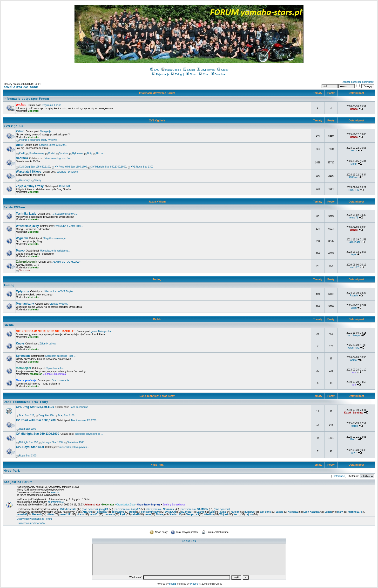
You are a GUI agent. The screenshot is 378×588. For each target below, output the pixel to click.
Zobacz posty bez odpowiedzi (358, 82)
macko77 (354, 267)
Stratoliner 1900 (76, 442)
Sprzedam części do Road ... (61, 356)
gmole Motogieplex (101, 331)
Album (191, 74)
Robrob (354, 296)
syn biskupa (354, 335)
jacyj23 (104, 509)
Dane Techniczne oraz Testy (157, 396)
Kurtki (51, 153)
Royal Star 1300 (28, 456)
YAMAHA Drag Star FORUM (21, 87)
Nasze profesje (26, 380)
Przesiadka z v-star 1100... (69, 226)
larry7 (354, 453)
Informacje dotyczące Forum (157, 93)
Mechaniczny (25, 304)
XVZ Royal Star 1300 (142, 167)
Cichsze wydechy (59, 304)
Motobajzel (23, 368)
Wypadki (22, 238)
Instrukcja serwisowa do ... (89, 434)
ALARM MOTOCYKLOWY (67, 262)
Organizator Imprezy (149, 505)
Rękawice (78, 153)
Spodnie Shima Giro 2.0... (53, 145)
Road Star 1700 (27, 429)
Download (219, 74)
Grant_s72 (354, 348)
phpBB (173, 584)
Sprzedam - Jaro (55, 368)
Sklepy (38, 180)
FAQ (155, 70)
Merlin (354, 164)
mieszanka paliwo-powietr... (74, 447)
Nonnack (168, 509)
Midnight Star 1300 (53, 442)
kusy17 (135, 509)
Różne (100, 153)
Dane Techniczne (79, 407)
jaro (354, 372)
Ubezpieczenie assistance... (55, 251)
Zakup (20, 131)
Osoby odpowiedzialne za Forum (34, 519)
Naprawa (22, 158)
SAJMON (203, 509)
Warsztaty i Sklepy (29, 172)
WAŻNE (21, 105)
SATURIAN (354, 242)
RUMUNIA (65, 186)
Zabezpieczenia (27, 262)
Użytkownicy (206, 70)
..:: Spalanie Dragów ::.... (65, 214)
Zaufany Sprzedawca (54, 374)
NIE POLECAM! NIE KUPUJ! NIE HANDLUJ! (46, 331)
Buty (90, 153)
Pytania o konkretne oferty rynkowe (38, 140)
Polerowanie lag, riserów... (58, 158)
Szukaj (189, 70)
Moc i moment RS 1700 (84, 420)
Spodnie (64, 153)
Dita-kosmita (68, 509)
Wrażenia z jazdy (27, 226)
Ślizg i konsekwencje (54, 238)
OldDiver (354, 177)
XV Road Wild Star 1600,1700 (71, 167)
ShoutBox (189, 541)
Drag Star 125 (27, 416)
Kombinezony (37, 153)
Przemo (194, 584)
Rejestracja (161, 74)
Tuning (157, 279)
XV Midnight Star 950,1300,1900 (109, 167)
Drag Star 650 (46, 416)
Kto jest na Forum (18, 482)
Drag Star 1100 (66, 416)
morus (55, 492)
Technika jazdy (26, 214)
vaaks (354, 150)
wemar (354, 360)
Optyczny (22, 291)
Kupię (20, 343)
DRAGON (354, 190)
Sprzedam (23, 356)
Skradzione (25, 270)
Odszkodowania (60, 381)
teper (354, 255)
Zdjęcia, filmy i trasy (30, 186)
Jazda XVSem (157, 202)
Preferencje (339, 476)
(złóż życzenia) (90, 509)
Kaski (22, 153)
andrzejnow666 (56, 502)
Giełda (157, 319)
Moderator (33, 111)
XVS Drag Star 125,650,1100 (35, 167)
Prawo (20, 251)
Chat (204, 74)
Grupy (223, 70)
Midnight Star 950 (28, 442)
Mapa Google (171, 70)
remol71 (354, 218)
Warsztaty (24, 180)
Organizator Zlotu (125, 505)
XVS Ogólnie (157, 120)
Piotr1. (354, 439)
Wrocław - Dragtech (67, 172)
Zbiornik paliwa (48, 344)
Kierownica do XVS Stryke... (60, 291)
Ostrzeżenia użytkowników (31, 523)
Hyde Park (157, 465)
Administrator (92, 505)
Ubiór (20, 145)
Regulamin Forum (51, 105)
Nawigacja (46, 131)
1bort (354, 308)
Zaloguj (178, 74)
